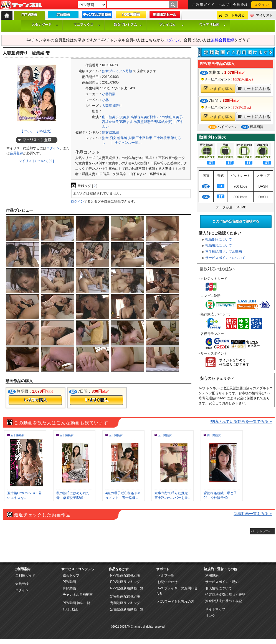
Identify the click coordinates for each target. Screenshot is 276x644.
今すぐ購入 (35, 400)
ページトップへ (261, 531)
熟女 (105, 138)
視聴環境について (219, 246)
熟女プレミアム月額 (117, 71)
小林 (105, 100)
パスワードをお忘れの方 (176, 602)
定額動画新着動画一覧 (127, 609)
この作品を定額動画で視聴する (236, 221)
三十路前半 (144, 138)
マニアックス (87, 25)
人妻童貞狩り (112, 106)
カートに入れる (254, 88)
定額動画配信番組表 (125, 597)
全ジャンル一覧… (128, 143)
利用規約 (212, 575)
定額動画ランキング (125, 603)
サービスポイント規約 (222, 582)
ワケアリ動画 (212, 25)
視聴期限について (219, 239)
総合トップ (71, 575)
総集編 (122, 138)
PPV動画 (69, 582)
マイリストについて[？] (36, 161)
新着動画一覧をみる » (253, 514)
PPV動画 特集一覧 (76, 603)
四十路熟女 (214, 435)
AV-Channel (21, 5)
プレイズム (171, 25)
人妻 (131, 138)
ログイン (262, 5)
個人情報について (219, 588)
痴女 (113, 138)
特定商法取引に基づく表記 (225, 595)
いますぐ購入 (218, 88)
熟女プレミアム (128, 25)
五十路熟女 (17, 435)
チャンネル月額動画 (78, 595)
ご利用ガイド (203, 5)
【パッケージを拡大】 (37, 131)
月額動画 (69, 588)
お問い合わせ (168, 582)
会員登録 (240, 5)
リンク (210, 616)
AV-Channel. (134, 627)
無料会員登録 (222, 40)
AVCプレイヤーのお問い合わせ (177, 591)
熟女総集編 (110, 132)
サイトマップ (215, 609)
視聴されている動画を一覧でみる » (241, 421)
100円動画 (70, 609)
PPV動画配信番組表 (125, 575)
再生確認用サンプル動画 (224, 252)
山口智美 (109, 117)
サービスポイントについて (225, 258)
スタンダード (45, 25)
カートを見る (235, 15)
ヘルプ (224, 5)
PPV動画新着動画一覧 (127, 588)
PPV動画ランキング (125, 582)
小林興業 (109, 94)
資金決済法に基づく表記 (224, 601)
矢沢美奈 (123, 117)
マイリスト (264, 15)
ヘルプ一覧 (166, 575)
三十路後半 (162, 138)
